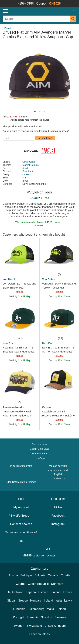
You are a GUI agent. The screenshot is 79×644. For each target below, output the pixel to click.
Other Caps (29, 162)
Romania (32, 617)
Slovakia (46, 617)
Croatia (66, 575)
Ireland (48, 601)
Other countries (39, 634)
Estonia (43, 592)
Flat (24, 178)
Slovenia (60, 617)
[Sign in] (60, 11)
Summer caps (39, 444)
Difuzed (7, 28)
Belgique (26, 575)
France (68, 592)
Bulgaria (40, 575)
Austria (13, 575)
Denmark (57, 584)
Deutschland (15, 592)
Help (21, 499)
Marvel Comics (31, 165)
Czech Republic (38, 584)
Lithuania (19, 609)
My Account (21, 507)
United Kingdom (55, 626)
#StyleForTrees (21, 516)
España (31, 592)
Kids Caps (40, 458)
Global (11, 601)
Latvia (68, 601)
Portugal (18, 617)
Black (25, 181)
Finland (56, 592)
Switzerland (34, 626)
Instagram (58, 524)
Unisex (26, 174)
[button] (35, 111)
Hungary (36, 601)
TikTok (58, 507)
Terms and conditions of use (21, 537)
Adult (25, 168)
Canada (53, 575)
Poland (61, 609)
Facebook (58, 516)
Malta (50, 609)
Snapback (28, 171)
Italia (59, 601)
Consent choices (21, 524)
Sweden (19, 626)
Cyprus (21, 584)
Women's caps (39, 454)
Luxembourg (36, 609)
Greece (23, 601)
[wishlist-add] (32, 267)
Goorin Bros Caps (39, 449)
